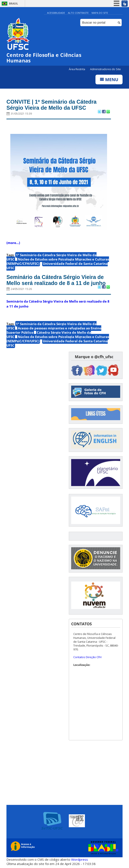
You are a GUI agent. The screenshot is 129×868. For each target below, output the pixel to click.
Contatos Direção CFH (87, 657)
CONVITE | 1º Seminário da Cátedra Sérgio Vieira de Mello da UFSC (51, 105)
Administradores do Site (105, 69)
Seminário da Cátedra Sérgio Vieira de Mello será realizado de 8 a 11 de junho (56, 280)
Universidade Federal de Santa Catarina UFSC (57, 266)
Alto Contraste (78, 13)
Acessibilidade (56, 13)
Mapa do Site (100, 13)
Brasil (14, 4)
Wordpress (80, 859)
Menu (109, 80)
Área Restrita (77, 69)
